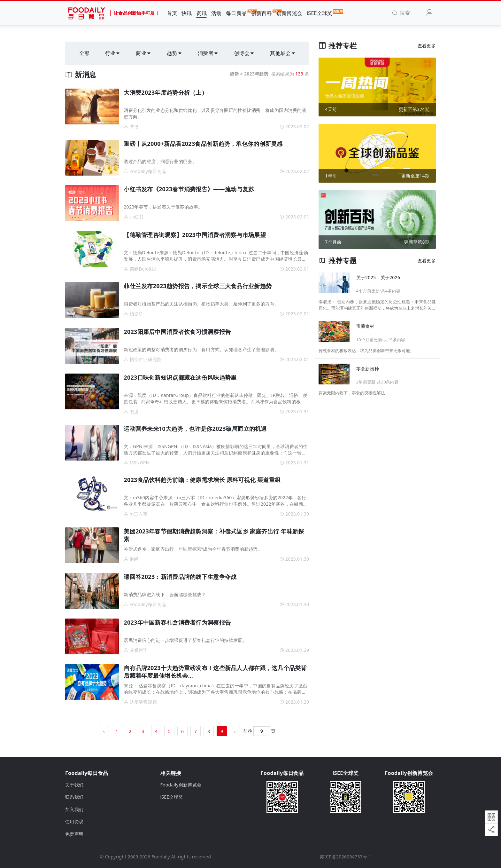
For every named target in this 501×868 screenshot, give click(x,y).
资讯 (201, 13)
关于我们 (74, 785)
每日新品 (236, 13)
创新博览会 (289, 13)
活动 (216, 13)
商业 (144, 53)
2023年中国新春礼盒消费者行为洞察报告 (177, 622)
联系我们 (74, 797)
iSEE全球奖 (320, 13)
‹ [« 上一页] (104, 731)
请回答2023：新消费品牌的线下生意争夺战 (180, 577)
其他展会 (283, 53)
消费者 (208, 53)
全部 (85, 53)
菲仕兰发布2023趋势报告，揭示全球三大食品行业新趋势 (198, 286)
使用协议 (74, 821)
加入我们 (74, 809)
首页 (172, 13)
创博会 (244, 53)
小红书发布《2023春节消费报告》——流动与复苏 (189, 189)
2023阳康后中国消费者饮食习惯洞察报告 (177, 332)
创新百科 (262, 13)
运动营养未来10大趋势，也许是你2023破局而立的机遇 (195, 429)
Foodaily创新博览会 (181, 785)
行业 (113, 53)
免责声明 (74, 834)
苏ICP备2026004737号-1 (346, 857)
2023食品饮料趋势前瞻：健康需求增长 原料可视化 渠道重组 (202, 480)
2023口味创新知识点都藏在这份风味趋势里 (180, 377)
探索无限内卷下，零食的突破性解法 (352, 393)
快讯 (187, 13)
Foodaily (161, 857)
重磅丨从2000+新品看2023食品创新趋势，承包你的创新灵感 (203, 144)
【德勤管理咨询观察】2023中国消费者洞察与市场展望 (195, 235)
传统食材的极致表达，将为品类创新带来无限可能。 (366, 351)
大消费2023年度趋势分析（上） (166, 92)
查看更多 (427, 46)
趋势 (175, 53)
